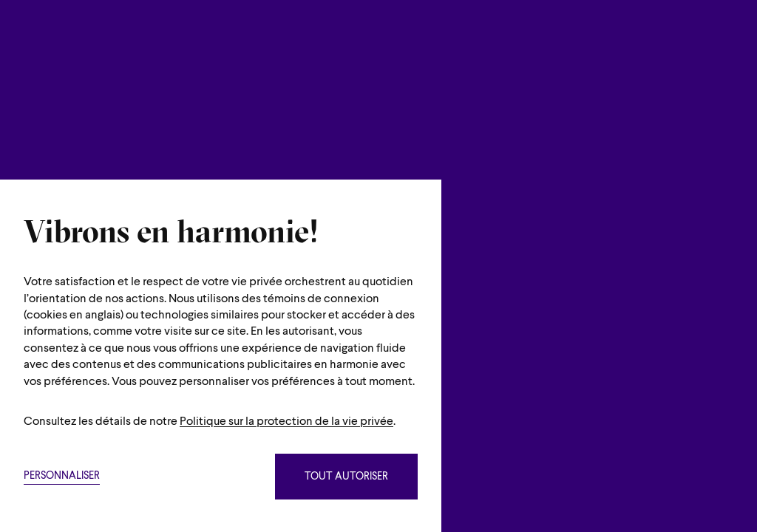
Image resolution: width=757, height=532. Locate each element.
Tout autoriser (346, 477)
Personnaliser (62, 476)
